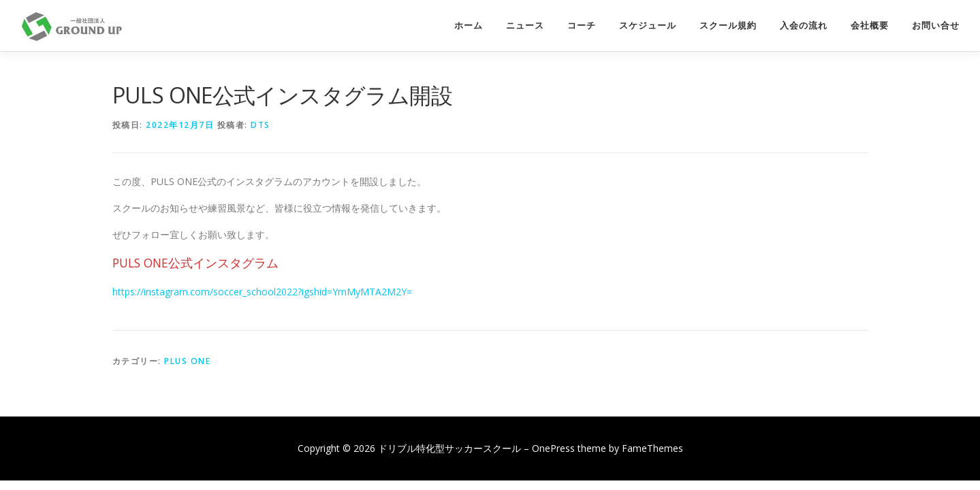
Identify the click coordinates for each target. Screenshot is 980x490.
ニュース (525, 26)
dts (260, 125)
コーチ (582, 26)
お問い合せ (936, 26)
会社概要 (870, 26)
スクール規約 (728, 26)
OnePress (553, 448)
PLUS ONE (187, 361)
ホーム (469, 26)
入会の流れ (804, 26)
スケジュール (648, 26)
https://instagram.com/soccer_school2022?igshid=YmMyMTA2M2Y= (262, 292)
